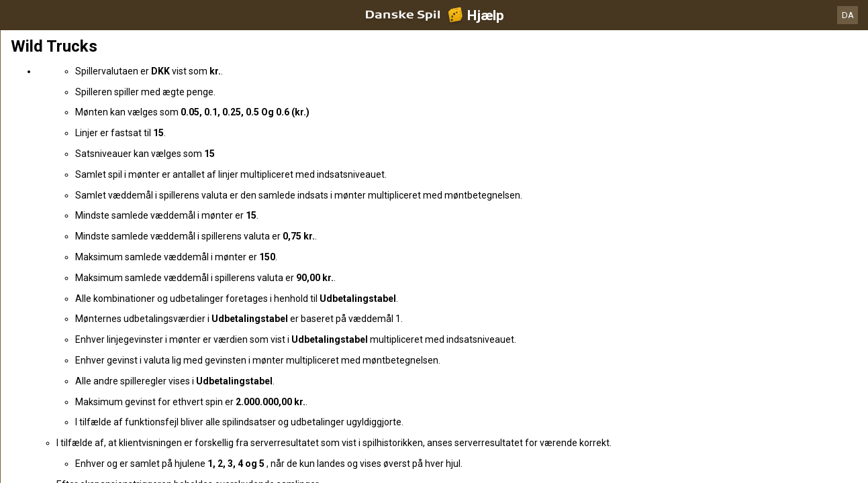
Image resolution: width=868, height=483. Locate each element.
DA (848, 15)
